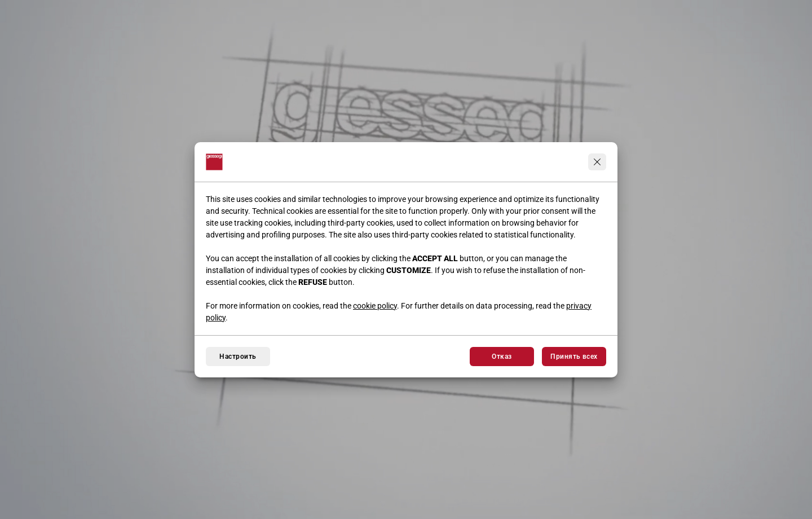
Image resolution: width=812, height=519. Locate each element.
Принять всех (574, 357)
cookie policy (375, 306)
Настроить (238, 357)
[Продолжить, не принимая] (597, 162)
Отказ (502, 357)
